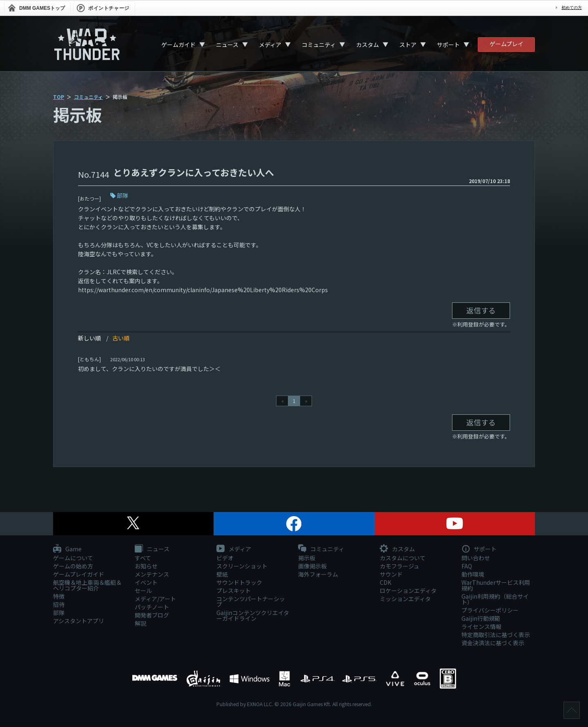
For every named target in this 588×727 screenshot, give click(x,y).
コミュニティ (319, 45)
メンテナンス (152, 574)
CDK (385, 582)
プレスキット (234, 591)
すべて (143, 558)
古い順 (121, 338)
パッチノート (152, 607)
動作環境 (473, 574)
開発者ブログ (152, 615)
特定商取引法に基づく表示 (496, 635)
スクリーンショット (242, 566)
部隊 (122, 195)
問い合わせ (476, 558)
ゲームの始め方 (73, 566)
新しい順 (89, 338)
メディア (270, 45)
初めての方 (572, 8)
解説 (140, 623)
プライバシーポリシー (490, 610)
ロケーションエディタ (408, 591)
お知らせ (146, 566)
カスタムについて (403, 558)
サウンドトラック (239, 582)
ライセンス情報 (481, 626)
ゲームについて (73, 558)
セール (143, 591)
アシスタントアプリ (79, 621)
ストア (408, 45)
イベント (146, 582)
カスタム (367, 45)
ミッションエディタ (405, 599)
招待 (59, 604)
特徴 (59, 596)
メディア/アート (155, 599)
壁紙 (222, 574)
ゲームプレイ (507, 44)
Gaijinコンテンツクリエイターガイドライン (253, 615)
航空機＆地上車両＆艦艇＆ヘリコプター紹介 (87, 585)
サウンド (391, 574)
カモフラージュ (400, 566)
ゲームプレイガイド (79, 574)
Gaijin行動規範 (481, 618)
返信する (481, 310)
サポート (448, 45)
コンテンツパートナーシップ (251, 602)
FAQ (467, 566)
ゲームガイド (178, 45)
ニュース (227, 45)
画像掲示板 (312, 566)
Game (67, 549)
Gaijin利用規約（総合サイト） (495, 599)
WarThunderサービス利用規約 (496, 585)
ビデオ (225, 558)
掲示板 (307, 558)
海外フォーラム (318, 574)
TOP (59, 97)
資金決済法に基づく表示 (493, 643)
